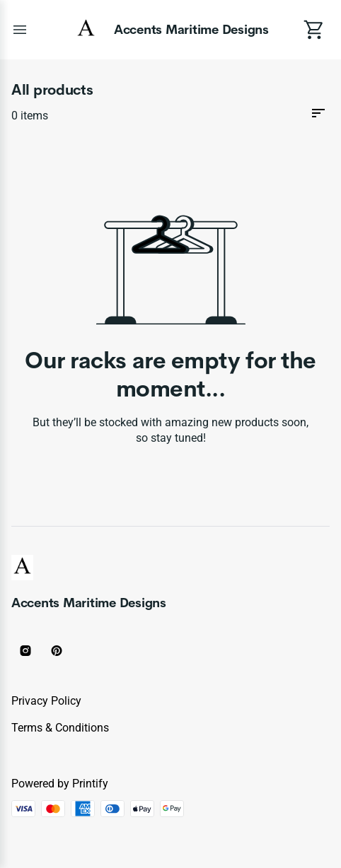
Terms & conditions (60, 728)
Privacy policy (46, 701)
